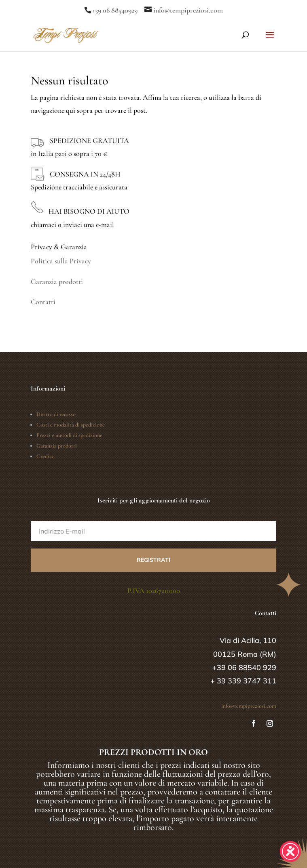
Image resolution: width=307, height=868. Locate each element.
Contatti (43, 302)
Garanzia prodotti (57, 282)
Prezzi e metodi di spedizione (69, 435)
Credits (45, 456)
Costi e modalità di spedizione (71, 425)
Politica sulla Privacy (61, 261)
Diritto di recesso (56, 414)
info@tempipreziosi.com (249, 706)
